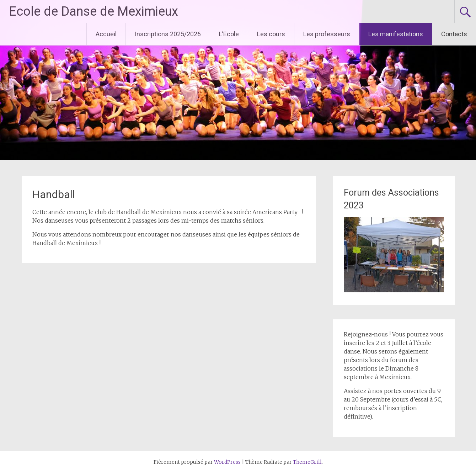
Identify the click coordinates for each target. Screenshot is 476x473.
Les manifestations (396, 34)
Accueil (106, 34)
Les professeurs (327, 34)
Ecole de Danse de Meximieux (93, 11)
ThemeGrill (307, 462)
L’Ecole (229, 34)
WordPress (227, 462)
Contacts (454, 34)
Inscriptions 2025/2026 (168, 34)
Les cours (271, 34)
